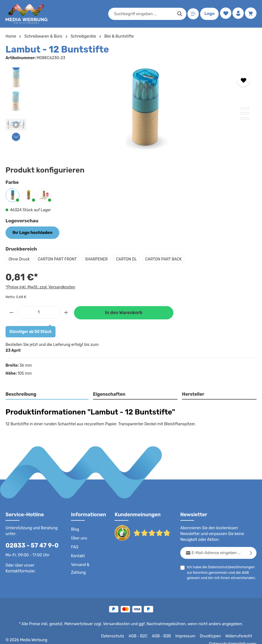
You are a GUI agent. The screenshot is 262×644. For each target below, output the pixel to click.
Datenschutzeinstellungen (234, 636)
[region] (131, 109)
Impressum (145, 636)
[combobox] (143, 14)
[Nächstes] (16, 137)
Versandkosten (117, 624)
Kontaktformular (19, 570)
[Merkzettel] (225, 14)
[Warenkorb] (251, 14)
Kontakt (77, 556)
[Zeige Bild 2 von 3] (245, 113)
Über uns (79, 538)
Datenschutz (73, 636)
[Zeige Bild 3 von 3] (245, 118)
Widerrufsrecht (195, 636)
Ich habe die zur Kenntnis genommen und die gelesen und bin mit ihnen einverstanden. (220, 572)
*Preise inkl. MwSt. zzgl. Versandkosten (39, 286)
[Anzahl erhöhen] (66, 311)
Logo (208, 14)
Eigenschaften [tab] (108, 394)
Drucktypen (169, 636)
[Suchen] (179, 14)
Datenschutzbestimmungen (229, 566)
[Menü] (192, 14)
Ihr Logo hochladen (30, 232)
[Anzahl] (39, 311)
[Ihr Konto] (238, 14)
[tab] (47, 394)
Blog (75, 529)
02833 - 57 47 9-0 (29, 545)
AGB (243, 572)
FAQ (75, 547)
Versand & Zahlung (80, 568)
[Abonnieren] (251, 552)
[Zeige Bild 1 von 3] (245, 108)
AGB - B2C (98, 636)
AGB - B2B (121, 636)
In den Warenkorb (124, 312)
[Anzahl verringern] (11, 311)
